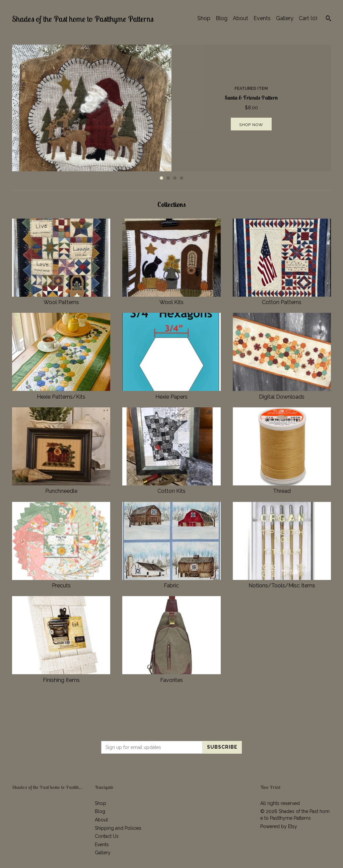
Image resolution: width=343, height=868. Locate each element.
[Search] (328, 19)
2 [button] (168, 178)
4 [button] (182, 178)
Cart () (308, 18)
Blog (222, 18)
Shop (204, 18)
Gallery (285, 18)
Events (262, 18)
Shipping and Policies (118, 828)
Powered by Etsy (279, 826)
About (241, 18)
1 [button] (161, 178)
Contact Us (107, 836)
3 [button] (175, 178)
